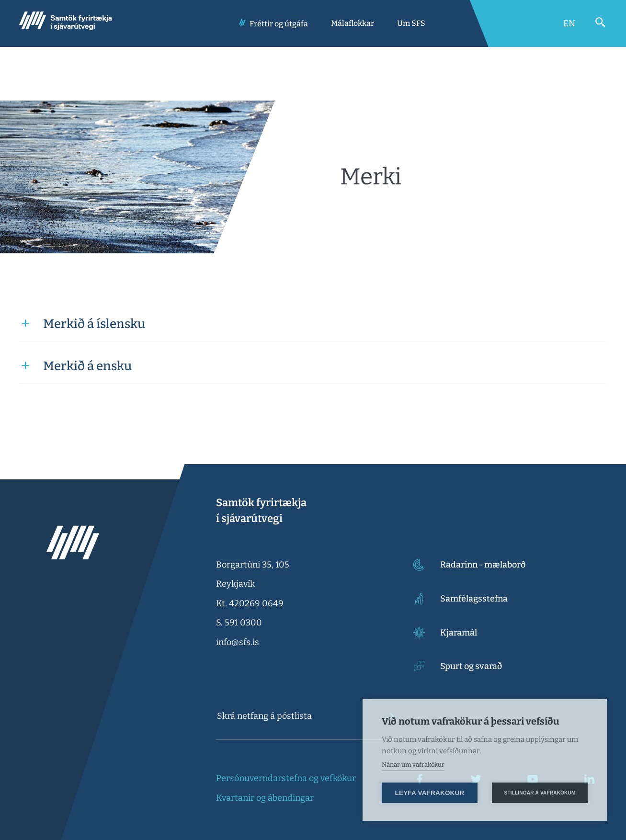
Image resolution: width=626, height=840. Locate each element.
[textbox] (298, 716)
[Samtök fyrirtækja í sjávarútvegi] (66, 23)
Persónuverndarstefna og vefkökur (286, 778)
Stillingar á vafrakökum (540, 793)
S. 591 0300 (239, 623)
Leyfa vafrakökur (430, 793)
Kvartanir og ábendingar (265, 798)
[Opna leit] (601, 23)
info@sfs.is (238, 642)
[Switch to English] (569, 23)
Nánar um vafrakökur (413, 765)
